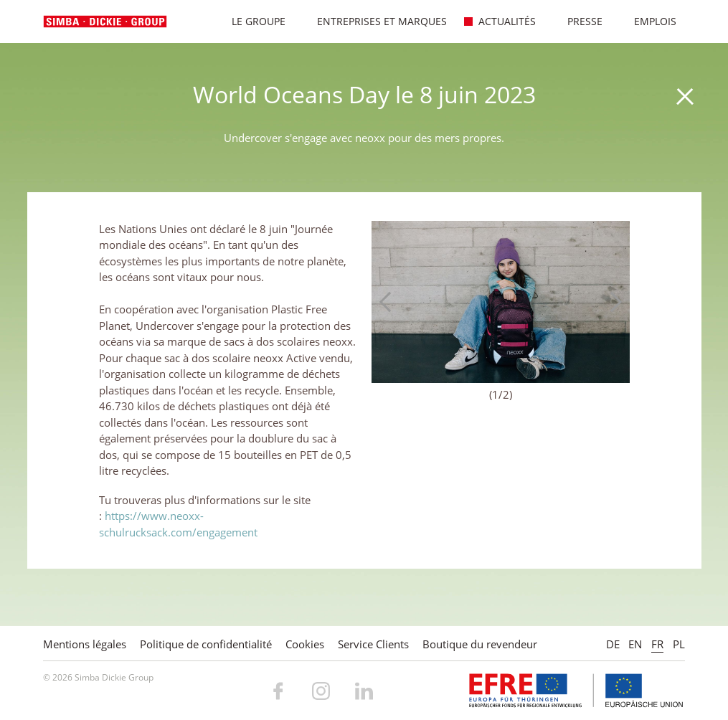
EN (635, 644)
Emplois (648, 21)
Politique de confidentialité (206, 644)
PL (679, 644)
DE (613, 644)
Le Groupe (251, 21)
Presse (577, 21)
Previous (389, 302)
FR (657, 644)
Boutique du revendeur (480, 644)
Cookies (305, 644)
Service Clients (373, 644)
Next (612, 302)
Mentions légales (85, 644)
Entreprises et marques (374, 21)
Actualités (500, 21)
